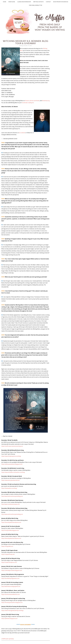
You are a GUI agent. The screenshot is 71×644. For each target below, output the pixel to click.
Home (5, 2)
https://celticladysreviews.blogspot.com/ (12, 570)
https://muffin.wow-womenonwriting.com (12, 446)
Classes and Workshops (24, 2)
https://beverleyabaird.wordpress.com (11, 522)
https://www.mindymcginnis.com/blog (11, 456)
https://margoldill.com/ (7, 546)
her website (22, 133)
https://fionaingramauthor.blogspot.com (12, 602)
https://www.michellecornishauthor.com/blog (13, 472)
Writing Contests (38, 2)
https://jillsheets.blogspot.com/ (9, 618)
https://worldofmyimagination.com (10, 578)
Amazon (27, 101)
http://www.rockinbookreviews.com (11, 504)
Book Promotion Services (61, 2)
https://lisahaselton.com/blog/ (9, 488)
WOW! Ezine (12, 2)
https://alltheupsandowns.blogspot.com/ (12, 464)
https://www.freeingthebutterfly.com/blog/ (12, 610)
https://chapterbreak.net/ (8, 554)
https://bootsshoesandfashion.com (11, 594)
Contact (48, 2)
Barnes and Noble (35, 101)
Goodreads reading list (28, 103)
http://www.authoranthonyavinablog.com (12, 496)
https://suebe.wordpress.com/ (9, 562)
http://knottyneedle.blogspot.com (10, 530)
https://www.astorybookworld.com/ (11, 480)
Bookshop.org (46, 101)
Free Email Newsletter (35, 5)
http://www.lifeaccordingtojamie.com (11, 586)
